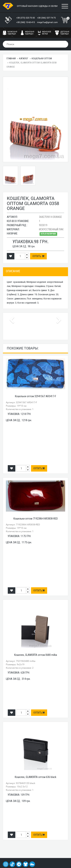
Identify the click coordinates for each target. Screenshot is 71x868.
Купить (38, 256)
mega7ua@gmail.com (47, 22)
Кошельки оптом (42, 58)
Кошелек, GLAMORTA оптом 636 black (35, 777)
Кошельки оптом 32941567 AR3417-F (35, 396)
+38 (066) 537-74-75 (47, 18)
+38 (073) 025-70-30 (26, 18)
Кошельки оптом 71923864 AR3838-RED (36, 519)
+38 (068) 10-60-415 (26, 22)
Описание (13, 271)
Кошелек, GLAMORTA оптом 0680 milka (36, 655)
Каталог (24, 58)
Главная (11, 58)
